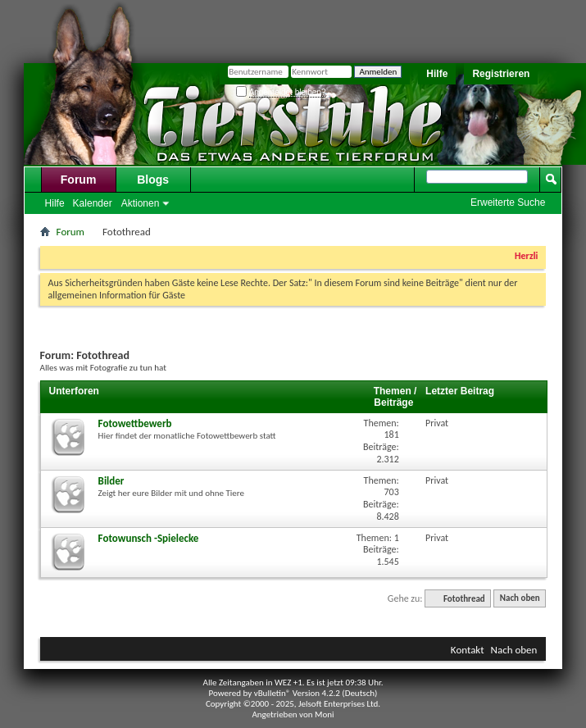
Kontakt (468, 650)
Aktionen (141, 203)
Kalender (93, 203)
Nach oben (520, 599)
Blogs (153, 180)
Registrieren (501, 74)
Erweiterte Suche (508, 202)
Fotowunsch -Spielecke (149, 538)
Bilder (111, 481)
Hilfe (437, 74)
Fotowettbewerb (135, 423)
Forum (79, 180)
